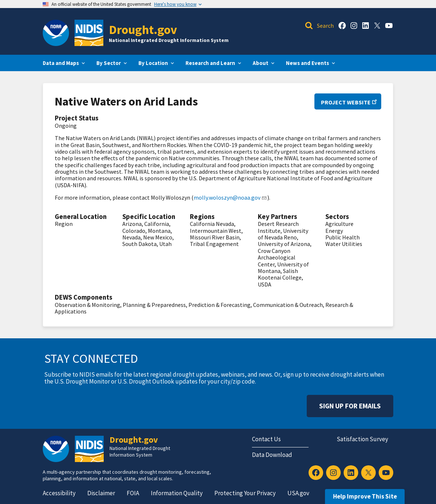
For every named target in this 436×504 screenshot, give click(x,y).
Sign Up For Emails (350, 406)
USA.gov (298, 493)
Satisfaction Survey (362, 439)
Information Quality (177, 493)
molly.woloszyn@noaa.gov (230, 197)
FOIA (133, 493)
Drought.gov (143, 29)
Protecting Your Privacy (245, 493)
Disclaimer (101, 493)
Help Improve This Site (365, 496)
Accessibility (59, 493)
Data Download (272, 455)
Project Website (348, 102)
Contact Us (266, 439)
